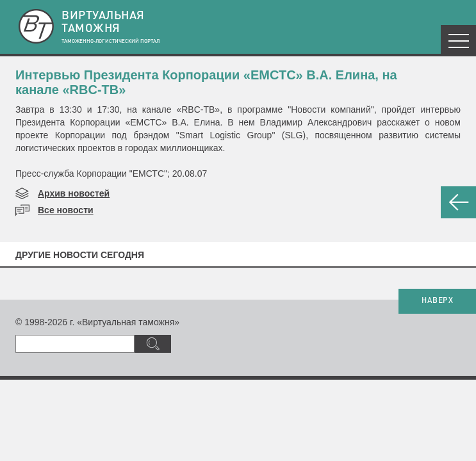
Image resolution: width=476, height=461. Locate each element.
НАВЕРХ (437, 301)
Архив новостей (74, 193)
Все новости (66, 210)
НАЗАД (458, 202)
